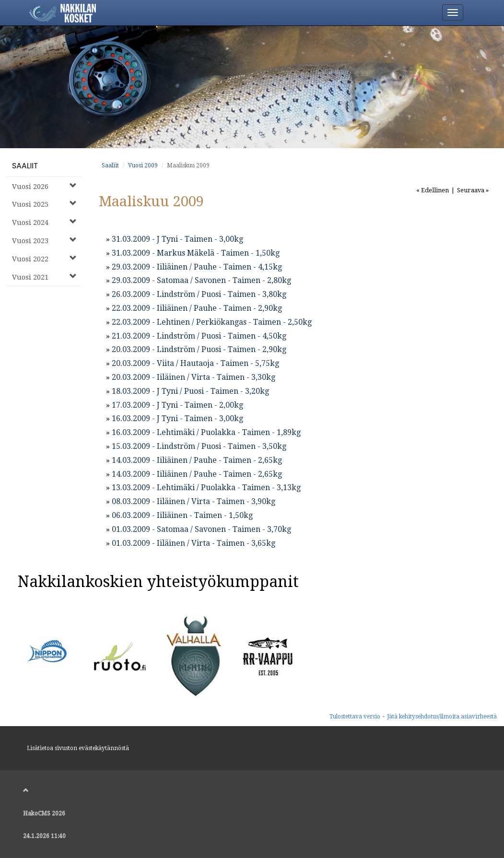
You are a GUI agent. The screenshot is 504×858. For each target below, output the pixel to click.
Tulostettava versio (355, 717)
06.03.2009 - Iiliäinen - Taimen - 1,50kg (182, 515)
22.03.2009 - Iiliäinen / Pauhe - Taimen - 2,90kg (197, 308)
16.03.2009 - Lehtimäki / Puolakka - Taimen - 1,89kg (206, 432)
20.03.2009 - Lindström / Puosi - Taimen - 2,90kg (199, 349)
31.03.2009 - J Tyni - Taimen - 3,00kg (177, 239)
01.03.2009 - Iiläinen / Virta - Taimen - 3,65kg (193, 543)
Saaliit (25, 166)
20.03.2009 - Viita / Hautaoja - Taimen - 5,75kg (195, 363)
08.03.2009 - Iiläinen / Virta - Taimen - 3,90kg (193, 501)
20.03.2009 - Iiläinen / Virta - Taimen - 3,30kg (193, 377)
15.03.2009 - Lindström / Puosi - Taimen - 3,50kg (199, 446)
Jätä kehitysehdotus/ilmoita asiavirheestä (442, 717)
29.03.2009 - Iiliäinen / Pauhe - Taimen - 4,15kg (197, 267)
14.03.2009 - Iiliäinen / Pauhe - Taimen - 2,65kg (197, 460)
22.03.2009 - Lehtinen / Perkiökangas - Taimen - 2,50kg (212, 322)
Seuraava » (473, 190)
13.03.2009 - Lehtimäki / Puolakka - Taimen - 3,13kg (206, 488)
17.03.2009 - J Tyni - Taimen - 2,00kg (177, 405)
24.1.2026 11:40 (44, 836)
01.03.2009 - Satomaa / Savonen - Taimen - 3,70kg (201, 529)
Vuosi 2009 (143, 165)
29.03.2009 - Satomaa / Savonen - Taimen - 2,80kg (201, 280)
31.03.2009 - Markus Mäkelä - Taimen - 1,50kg (196, 253)
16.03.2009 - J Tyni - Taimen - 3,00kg (177, 418)
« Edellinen (433, 190)
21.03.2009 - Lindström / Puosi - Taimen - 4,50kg (199, 336)
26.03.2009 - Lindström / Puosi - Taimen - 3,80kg (199, 294)
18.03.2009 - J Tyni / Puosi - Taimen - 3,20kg (190, 391)
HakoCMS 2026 (44, 813)
